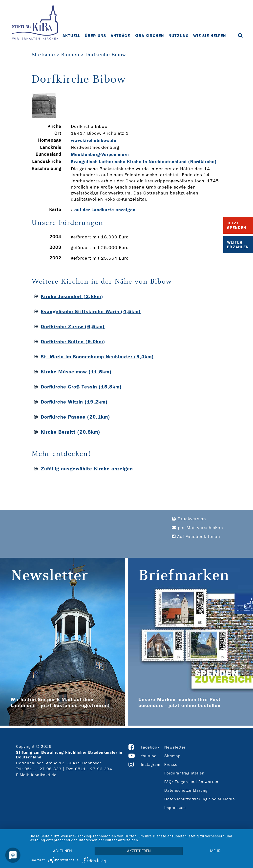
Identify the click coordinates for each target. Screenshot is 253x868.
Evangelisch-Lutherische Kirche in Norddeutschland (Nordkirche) (144, 162)
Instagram (151, 764)
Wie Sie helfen (210, 36)
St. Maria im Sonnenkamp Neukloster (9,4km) (97, 357)
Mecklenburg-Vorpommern (100, 154)
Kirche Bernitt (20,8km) (71, 432)
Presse (171, 764)
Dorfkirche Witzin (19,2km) (74, 402)
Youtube (149, 756)
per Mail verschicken (197, 528)
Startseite (43, 55)
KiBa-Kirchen (149, 36)
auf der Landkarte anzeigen (105, 210)
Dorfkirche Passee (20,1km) (75, 417)
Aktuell (71, 36)
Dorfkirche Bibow (106, 55)
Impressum (175, 808)
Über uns (95, 36)
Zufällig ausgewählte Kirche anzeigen (87, 469)
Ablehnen (62, 851)
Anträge (120, 36)
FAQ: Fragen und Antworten (191, 782)
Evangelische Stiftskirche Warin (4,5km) (91, 311)
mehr (215, 851)
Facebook (150, 747)
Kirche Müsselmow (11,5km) (76, 372)
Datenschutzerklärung (186, 790)
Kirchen (70, 55)
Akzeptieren (139, 851)
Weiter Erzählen (238, 245)
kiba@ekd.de (44, 775)
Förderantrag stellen (184, 773)
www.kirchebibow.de (94, 140)
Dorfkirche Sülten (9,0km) (73, 342)
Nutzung (179, 36)
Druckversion (189, 519)
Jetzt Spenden (237, 225)
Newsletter (175, 747)
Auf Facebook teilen (196, 537)
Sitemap (172, 756)
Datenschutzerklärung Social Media (200, 799)
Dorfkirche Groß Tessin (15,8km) (81, 387)
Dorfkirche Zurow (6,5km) (73, 327)
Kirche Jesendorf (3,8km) (72, 296)
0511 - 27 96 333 (43, 769)
